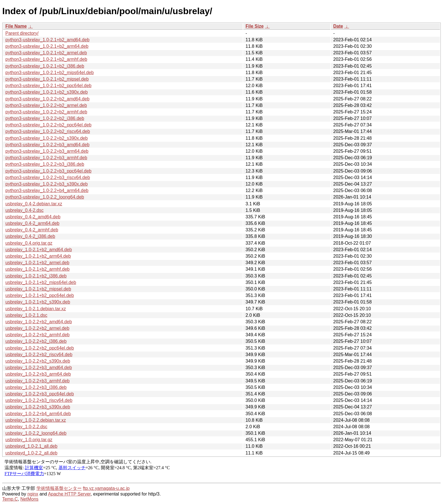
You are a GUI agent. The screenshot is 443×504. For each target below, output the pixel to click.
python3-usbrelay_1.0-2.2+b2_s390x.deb (46, 138)
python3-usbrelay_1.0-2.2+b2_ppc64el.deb (48, 125)
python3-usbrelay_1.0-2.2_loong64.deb (45, 197)
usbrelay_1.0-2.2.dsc (26, 427)
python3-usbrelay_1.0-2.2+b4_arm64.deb (47, 190)
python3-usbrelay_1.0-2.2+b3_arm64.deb (47, 151)
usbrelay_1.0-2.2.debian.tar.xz (36, 420)
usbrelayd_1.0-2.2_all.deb (31, 453)
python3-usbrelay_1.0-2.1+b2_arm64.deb (47, 46)
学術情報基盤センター (59, 488)
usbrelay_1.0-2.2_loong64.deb (36, 433)
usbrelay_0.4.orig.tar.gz (29, 243)
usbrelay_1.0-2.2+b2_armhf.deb (37, 335)
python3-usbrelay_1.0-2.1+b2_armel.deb (46, 53)
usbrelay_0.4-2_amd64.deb (33, 217)
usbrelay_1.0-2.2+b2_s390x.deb (38, 361)
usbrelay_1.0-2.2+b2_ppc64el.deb (40, 348)
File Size (255, 26)
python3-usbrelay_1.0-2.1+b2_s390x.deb (46, 92)
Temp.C (10, 499)
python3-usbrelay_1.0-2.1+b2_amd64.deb (47, 40)
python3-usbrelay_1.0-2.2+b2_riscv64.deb (48, 131)
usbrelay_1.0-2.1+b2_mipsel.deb (38, 289)
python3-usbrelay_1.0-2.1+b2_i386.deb (45, 66)
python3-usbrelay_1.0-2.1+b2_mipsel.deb (47, 79)
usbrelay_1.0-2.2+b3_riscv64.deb (39, 400)
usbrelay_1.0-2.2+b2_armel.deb (37, 328)
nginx (33, 494)
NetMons (29, 499)
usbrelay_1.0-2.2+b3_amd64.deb (39, 368)
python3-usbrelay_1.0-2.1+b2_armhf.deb (46, 59)
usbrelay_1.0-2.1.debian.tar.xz (36, 309)
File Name (16, 26)
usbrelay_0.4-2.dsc (24, 210)
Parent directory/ (22, 33)
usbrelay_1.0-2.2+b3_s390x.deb (38, 407)
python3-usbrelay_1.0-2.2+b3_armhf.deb (46, 158)
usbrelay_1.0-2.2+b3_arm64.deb (38, 374)
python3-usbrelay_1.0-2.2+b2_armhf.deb (46, 112)
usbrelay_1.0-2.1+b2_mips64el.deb (41, 282)
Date (338, 26)
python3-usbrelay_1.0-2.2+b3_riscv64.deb (48, 177)
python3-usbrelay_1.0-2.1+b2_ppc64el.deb (48, 86)
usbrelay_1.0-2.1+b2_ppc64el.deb (40, 295)
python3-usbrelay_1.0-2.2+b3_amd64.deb (47, 145)
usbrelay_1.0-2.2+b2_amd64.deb (39, 322)
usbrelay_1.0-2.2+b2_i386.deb (36, 341)
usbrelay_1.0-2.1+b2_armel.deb (37, 263)
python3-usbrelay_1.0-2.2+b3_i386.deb (45, 164)
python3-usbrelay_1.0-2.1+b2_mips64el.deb (50, 73)
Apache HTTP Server (69, 494)
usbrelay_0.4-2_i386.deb (30, 236)
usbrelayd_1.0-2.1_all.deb (31, 446)
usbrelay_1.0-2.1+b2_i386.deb (36, 276)
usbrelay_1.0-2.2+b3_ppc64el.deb (40, 394)
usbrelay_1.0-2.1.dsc (26, 315)
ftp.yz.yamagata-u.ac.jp (106, 488)
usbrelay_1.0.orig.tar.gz (29, 440)
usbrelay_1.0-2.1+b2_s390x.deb (38, 302)
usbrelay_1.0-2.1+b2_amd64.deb (39, 250)
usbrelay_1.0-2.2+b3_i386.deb (36, 387)
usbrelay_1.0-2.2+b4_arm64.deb (38, 414)
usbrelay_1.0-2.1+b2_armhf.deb (37, 269)
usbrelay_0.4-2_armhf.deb (32, 230)
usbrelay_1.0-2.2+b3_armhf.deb (37, 381)
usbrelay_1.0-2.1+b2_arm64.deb (38, 256)
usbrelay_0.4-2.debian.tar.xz (34, 204)
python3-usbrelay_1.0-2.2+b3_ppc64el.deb (48, 171)
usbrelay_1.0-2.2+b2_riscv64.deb (39, 355)
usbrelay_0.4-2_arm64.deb (32, 223)
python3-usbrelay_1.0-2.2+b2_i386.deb (45, 118)
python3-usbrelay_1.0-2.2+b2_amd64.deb (47, 99)
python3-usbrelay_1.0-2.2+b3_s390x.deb (46, 184)
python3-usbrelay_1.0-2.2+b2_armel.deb (46, 105)
